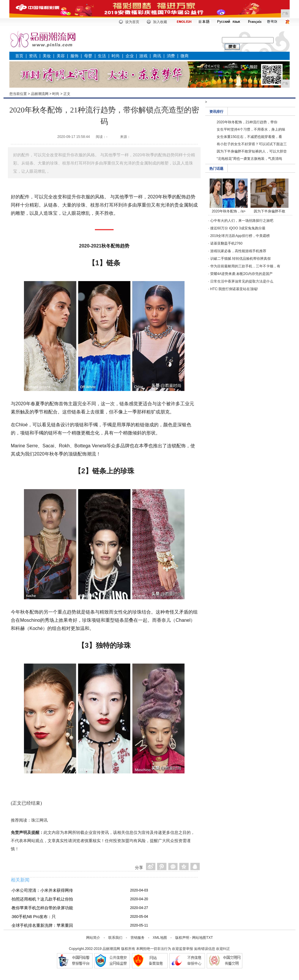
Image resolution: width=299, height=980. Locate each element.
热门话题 (216, 169)
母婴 (88, 56)
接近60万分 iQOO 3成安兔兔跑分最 (238, 228)
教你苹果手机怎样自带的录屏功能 (42, 908)
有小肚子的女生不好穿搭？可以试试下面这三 (252, 144)
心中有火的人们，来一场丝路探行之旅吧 (242, 221)
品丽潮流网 (40, 94)
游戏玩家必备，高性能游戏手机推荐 (238, 251)
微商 (185, 56)
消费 (171, 56)
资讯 (33, 56)
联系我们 (115, 938)
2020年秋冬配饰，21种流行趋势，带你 (247, 122)
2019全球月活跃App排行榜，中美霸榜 (240, 236)
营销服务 (138, 938)
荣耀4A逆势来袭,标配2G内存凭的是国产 (241, 274)
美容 (61, 56)
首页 (19, 56)
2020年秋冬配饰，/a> (229, 211)
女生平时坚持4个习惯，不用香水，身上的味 (251, 129)
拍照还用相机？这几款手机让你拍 (42, 899)
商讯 (157, 56)
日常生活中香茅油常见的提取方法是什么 (242, 281)
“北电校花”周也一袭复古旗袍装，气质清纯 (249, 159)
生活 (102, 56)
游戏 (143, 56)
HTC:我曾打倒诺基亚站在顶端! (234, 289)
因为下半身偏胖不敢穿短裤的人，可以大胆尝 (252, 151)
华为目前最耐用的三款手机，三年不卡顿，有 (245, 266)
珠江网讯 (39, 820)
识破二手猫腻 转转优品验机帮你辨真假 (240, 259)
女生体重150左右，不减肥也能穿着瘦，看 (249, 137)
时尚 (116, 56)
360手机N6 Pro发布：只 (34, 917)
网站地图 (199, 938)
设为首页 (132, 22)
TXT (210, 938)
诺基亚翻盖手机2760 (226, 243)
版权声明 (182, 938)
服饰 (74, 56)
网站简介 (93, 938)
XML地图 (160, 938)
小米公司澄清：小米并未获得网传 (42, 890)
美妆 (47, 56)
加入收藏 (160, 22)
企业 (130, 56)
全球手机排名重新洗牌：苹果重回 (42, 925)
